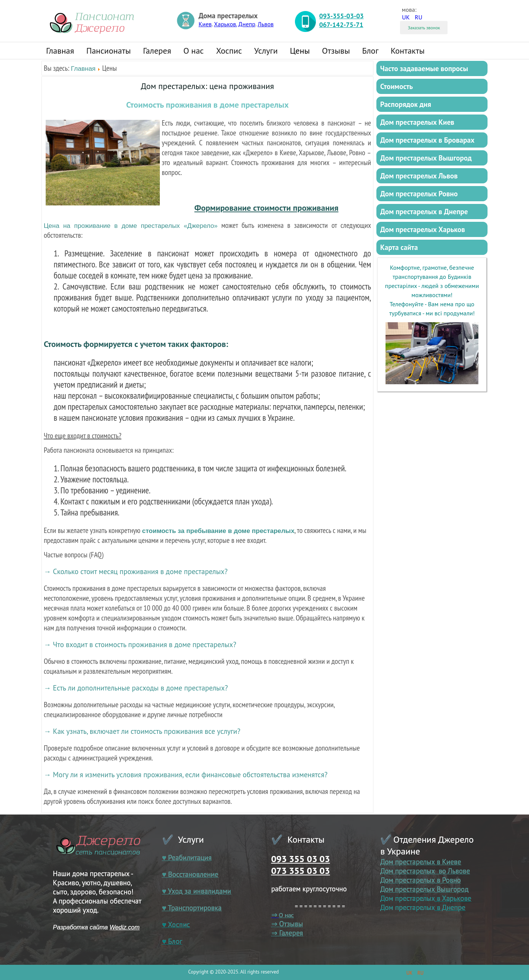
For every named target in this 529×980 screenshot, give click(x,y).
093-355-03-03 (342, 16)
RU (419, 17)
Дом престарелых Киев (417, 122)
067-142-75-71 (341, 25)
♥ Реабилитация (187, 857)
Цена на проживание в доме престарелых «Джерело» (131, 226)
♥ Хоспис (176, 924)
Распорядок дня (406, 104)
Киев (205, 24)
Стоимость (397, 86)
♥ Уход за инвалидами (197, 891)
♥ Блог (172, 941)
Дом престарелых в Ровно (421, 880)
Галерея (157, 51)
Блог (370, 51)
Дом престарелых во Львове (425, 871)
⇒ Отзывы (287, 924)
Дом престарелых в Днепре (424, 212)
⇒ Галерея (287, 933)
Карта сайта (399, 247)
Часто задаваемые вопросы (424, 68)
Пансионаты (109, 51)
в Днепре (450, 907)
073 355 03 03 (301, 871)
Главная (60, 51)
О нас (194, 51)
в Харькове (453, 898)
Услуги (266, 51)
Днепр (247, 24)
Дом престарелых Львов (419, 176)
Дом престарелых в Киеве (421, 862)
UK (406, 17)
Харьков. (225, 24)
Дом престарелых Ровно (419, 194)
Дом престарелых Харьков (423, 229)
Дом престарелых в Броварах (427, 140)
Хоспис (229, 51)
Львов (266, 24)
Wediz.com (125, 927)
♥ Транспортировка (192, 908)
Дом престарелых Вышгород (426, 158)
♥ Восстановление (190, 874)
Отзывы (336, 51)
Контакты (408, 51)
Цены (300, 51)
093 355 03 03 (301, 859)
